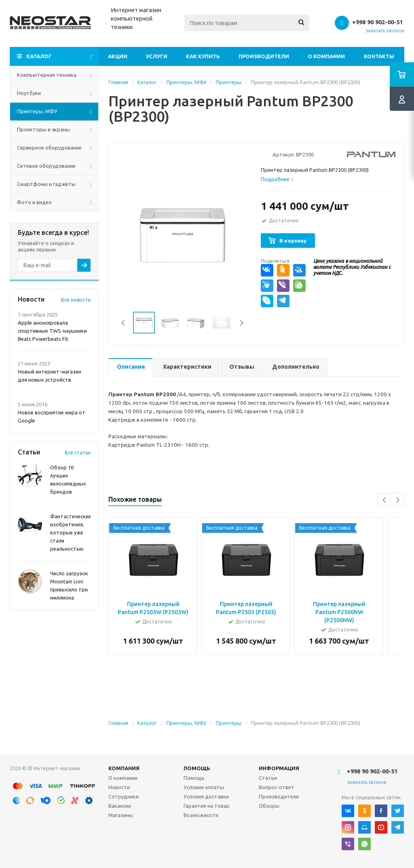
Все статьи (78, 453)
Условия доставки (206, 796)
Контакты (379, 56)
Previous (124, 323)
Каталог (39, 56)
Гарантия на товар (207, 806)
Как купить (203, 56)
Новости (119, 787)
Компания (124, 768)
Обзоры (269, 806)
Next (242, 323)
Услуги (157, 56)
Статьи (268, 778)
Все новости (76, 300)
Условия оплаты (204, 787)
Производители (264, 56)
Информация (279, 768)
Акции (118, 56)
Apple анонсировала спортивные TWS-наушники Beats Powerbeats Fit (52, 331)
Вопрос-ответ (277, 787)
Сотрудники (124, 796)
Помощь (197, 768)
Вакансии (120, 806)
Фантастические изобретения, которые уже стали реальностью (71, 532)
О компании (326, 56)
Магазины (121, 815)
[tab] (277, 179)
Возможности (201, 815)
